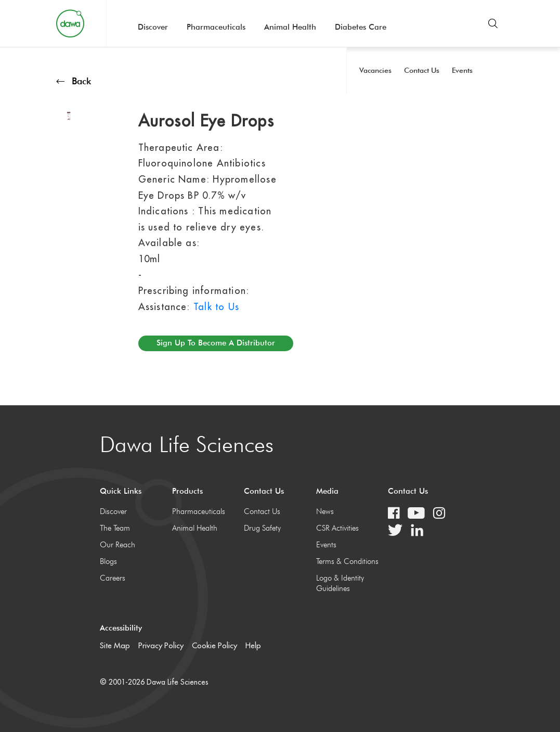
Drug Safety (262, 528)
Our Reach (118, 545)
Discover (153, 27)
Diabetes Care (361, 27)
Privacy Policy (161, 645)
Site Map (115, 645)
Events (326, 545)
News (325, 511)
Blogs (108, 561)
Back (74, 81)
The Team (115, 528)
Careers (113, 578)
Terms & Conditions (347, 561)
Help (253, 645)
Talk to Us (216, 307)
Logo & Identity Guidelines (340, 583)
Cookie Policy (214, 645)
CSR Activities (337, 528)
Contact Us (262, 511)
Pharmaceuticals (216, 27)
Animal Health (290, 27)
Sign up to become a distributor (216, 343)
